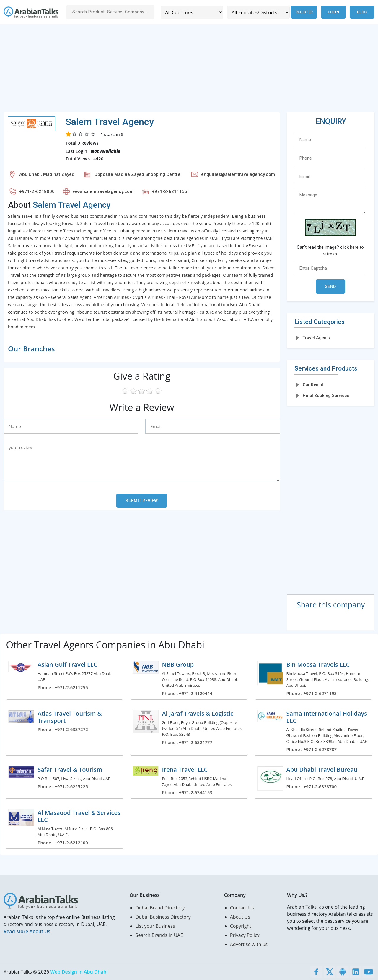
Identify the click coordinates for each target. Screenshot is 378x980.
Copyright (241, 926)
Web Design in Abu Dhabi (79, 972)
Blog (362, 12)
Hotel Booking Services (326, 396)
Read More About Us (27, 931)
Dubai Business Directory (163, 917)
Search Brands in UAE (159, 935)
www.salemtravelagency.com (103, 191)
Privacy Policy (245, 935)
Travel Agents (316, 338)
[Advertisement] (181, 71)
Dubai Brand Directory (160, 908)
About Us (240, 917)
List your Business (155, 926)
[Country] (192, 12)
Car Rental (313, 385)
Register (304, 12)
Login (333, 12)
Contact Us (242, 908)
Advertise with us (249, 944)
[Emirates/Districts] (258, 12)
